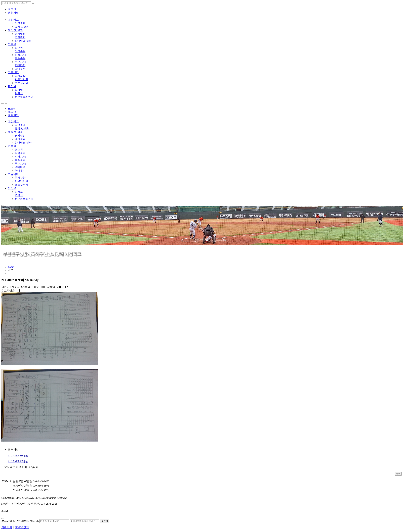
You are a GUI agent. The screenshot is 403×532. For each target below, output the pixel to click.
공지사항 (20, 76)
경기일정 (20, 34)
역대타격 (20, 65)
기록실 (12, 44)
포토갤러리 (21, 83)
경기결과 (20, 37)
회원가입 (13, 13)
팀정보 (12, 86)
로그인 (12, 9)
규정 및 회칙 (22, 27)
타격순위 (20, 51)
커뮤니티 (13, 72)
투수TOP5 (21, 62)
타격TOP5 (21, 55)
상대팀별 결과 (23, 41)
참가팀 (19, 90)
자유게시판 (21, 79)
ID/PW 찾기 (22, 527)
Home (11, 109)
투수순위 (20, 58)
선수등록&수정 (24, 97)
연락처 (19, 93)
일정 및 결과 (15, 30)
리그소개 (20, 23)
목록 (398, 474)
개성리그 (13, 20)
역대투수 (20, 69)
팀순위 (19, 48)
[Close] (3, 518)
